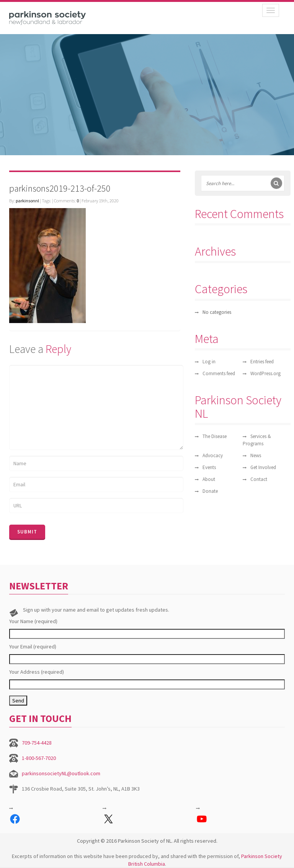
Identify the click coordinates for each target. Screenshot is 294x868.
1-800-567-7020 (39, 758)
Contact (259, 479)
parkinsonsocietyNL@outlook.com (61, 773)
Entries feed (262, 362)
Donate (210, 491)
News (256, 455)
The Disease (215, 436)
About (209, 479)
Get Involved (263, 467)
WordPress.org (265, 373)
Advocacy (213, 455)
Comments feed (219, 373)
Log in (209, 362)
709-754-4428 (37, 743)
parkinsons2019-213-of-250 (60, 188)
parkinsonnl (27, 201)
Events (209, 467)
